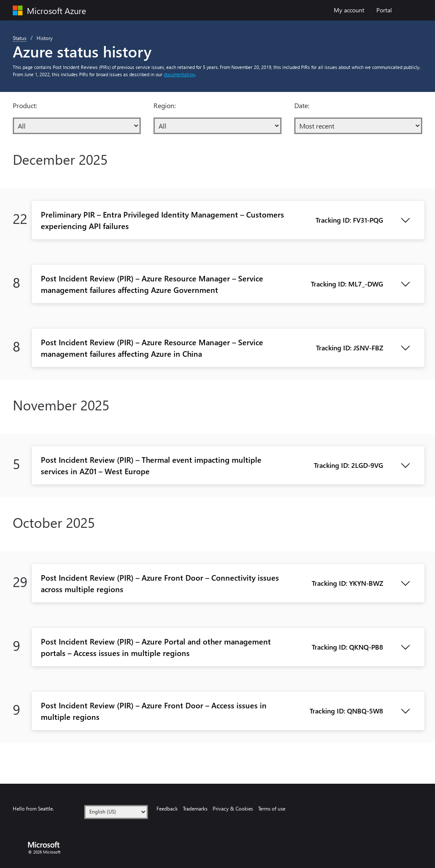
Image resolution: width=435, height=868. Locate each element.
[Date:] (358, 126)
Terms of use (272, 809)
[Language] (116, 812)
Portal (384, 10)
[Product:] (77, 126)
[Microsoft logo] (47, 845)
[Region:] (217, 126)
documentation (179, 74)
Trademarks (195, 809)
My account (353, 10)
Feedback (167, 809)
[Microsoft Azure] (59, 10)
